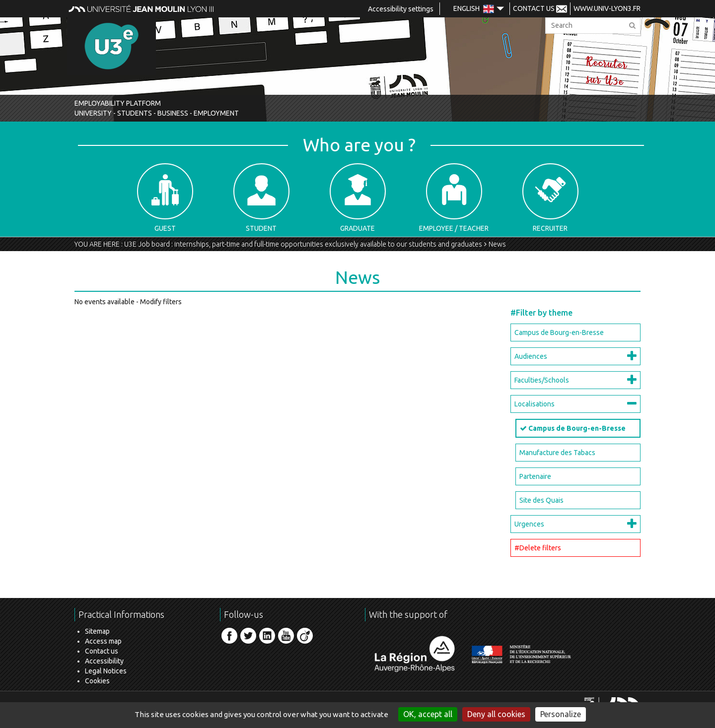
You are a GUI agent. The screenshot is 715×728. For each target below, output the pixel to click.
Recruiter (550, 198)
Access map (103, 641)
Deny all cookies (496, 714)
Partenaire (535, 476)
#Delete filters (538, 548)
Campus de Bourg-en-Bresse (559, 332)
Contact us (102, 651)
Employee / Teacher (454, 198)
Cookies (97, 681)
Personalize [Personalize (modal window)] (561, 714)
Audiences (531, 356)
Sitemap (97, 631)
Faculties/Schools (542, 380)
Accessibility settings (401, 9)
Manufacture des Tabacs (557, 453)
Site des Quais (541, 500)
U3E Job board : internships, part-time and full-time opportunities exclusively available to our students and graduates (303, 244)
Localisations (535, 404)
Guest (165, 198)
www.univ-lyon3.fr (607, 8)
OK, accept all (428, 714)
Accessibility (104, 661)
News (497, 244)
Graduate (358, 198)
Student (261, 198)
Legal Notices (106, 671)
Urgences (529, 524)
